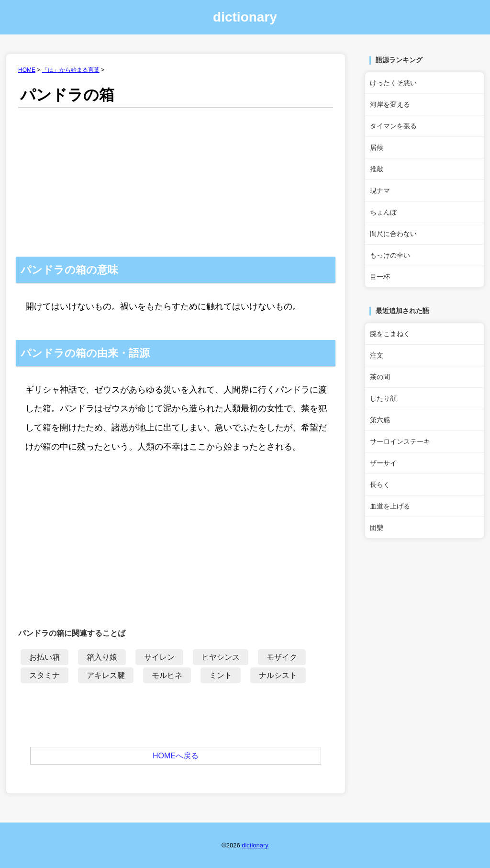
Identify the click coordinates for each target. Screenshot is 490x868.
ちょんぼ (383, 212)
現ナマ (380, 191)
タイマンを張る (393, 126)
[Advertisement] (176, 185)
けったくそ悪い (393, 83)
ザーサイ (383, 463)
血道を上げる (390, 506)
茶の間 (380, 377)
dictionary (245, 17)
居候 (377, 147)
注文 (377, 355)
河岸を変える (390, 104)
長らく (380, 485)
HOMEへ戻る (176, 756)
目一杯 (380, 277)
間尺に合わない (393, 234)
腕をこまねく (390, 334)
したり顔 (383, 398)
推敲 (377, 169)
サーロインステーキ (400, 441)
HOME (27, 70)
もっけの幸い (390, 255)
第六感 (380, 420)
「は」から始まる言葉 (71, 70)
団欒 (377, 528)
